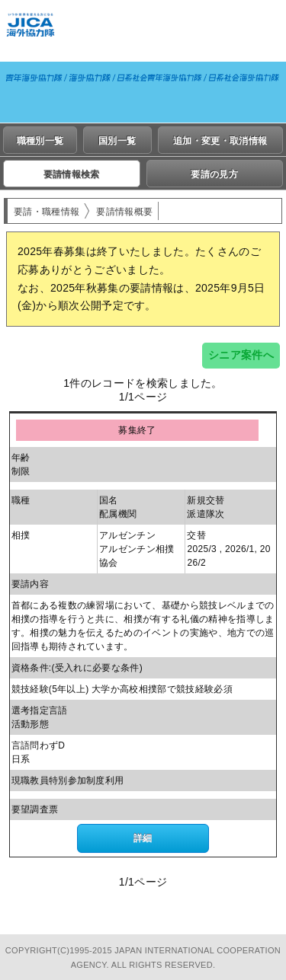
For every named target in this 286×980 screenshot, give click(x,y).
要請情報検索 (72, 174)
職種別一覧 (40, 141)
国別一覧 (117, 141)
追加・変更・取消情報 (220, 141)
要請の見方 (214, 174)
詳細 (143, 838)
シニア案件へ (241, 355)
